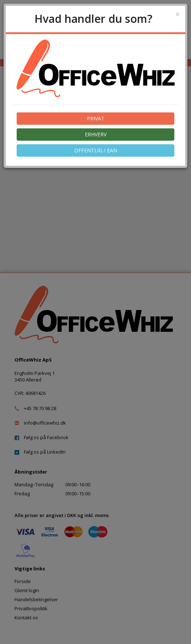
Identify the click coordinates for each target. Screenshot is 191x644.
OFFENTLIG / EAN (96, 150)
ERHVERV (96, 134)
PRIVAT (96, 118)
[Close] (178, 14)
